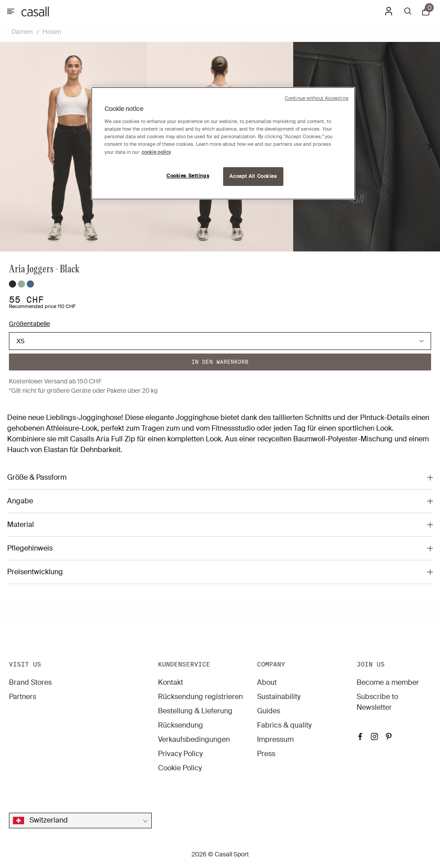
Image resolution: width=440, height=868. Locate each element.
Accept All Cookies (253, 176)
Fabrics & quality (284, 725)
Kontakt (170, 682)
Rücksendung (181, 725)
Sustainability (279, 697)
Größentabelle (29, 324)
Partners (23, 697)
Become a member (388, 682)
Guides (269, 711)
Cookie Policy (180, 768)
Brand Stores (30, 682)
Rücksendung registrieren (200, 697)
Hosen (52, 32)
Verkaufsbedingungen (194, 739)
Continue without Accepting (317, 98)
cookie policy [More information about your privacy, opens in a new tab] (156, 152)
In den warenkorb (220, 362)
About (267, 682)
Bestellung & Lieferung (195, 711)
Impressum (275, 739)
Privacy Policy (180, 754)
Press (266, 754)
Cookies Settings (188, 176)
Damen (22, 32)
